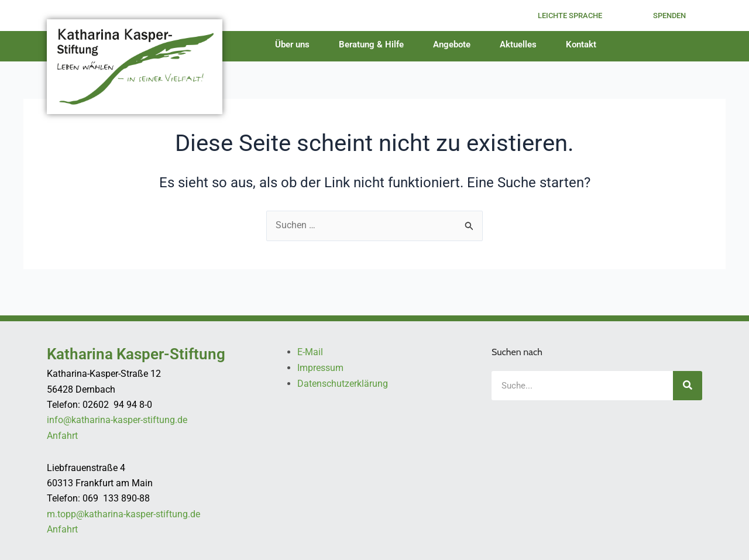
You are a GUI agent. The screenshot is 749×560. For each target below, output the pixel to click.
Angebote (455, 44)
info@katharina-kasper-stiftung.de (117, 420)
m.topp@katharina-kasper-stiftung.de (123, 514)
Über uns (295, 44)
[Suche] (688, 386)
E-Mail (310, 353)
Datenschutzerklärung (343, 384)
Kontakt (584, 44)
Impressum (320, 368)
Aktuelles (521, 44)
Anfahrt (62, 436)
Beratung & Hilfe (374, 44)
